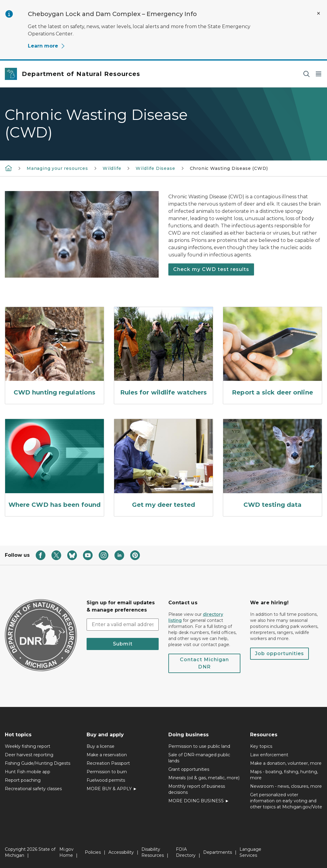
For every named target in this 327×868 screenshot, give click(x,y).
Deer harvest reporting (29, 755)
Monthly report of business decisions (197, 789)
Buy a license (101, 746)
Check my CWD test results (211, 269)
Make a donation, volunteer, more (286, 763)
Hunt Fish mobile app (28, 772)
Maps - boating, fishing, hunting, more (284, 775)
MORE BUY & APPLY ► (112, 789)
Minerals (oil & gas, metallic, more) (204, 778)
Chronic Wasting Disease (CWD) (229, 168)
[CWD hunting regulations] (54, 353)
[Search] (306, 74)
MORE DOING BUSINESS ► (199, 801)
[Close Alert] (319, 13)
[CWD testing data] (272, 465)
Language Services (250, 852)
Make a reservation (107, 755)
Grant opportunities (189, 769)
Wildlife (112, 168)
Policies (93, 852)
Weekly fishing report (28, 746)
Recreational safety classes (33, 789)
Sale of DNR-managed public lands (199, 758)
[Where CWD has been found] (54, 465)
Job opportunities (279, 653)
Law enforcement (269, 755)
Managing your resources (57, 168)
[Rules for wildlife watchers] (163, 353)
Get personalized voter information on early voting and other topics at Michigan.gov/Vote (286, 801)
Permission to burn (107, 772)
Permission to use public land (199, 746)
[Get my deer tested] (163, 465)
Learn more (47, 46)
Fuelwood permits (106, 780)
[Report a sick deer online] (272, 353)
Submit (123, 644)
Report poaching (23, 780)
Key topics (261, 746)
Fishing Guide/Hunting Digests (38, 763)
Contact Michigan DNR (204, 663)
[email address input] (123, 625)
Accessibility (121, 852)
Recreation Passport (108, 763)
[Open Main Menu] (319, 74)
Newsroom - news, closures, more (286, 786)
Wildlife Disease (155, 168)
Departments (218, 852)
